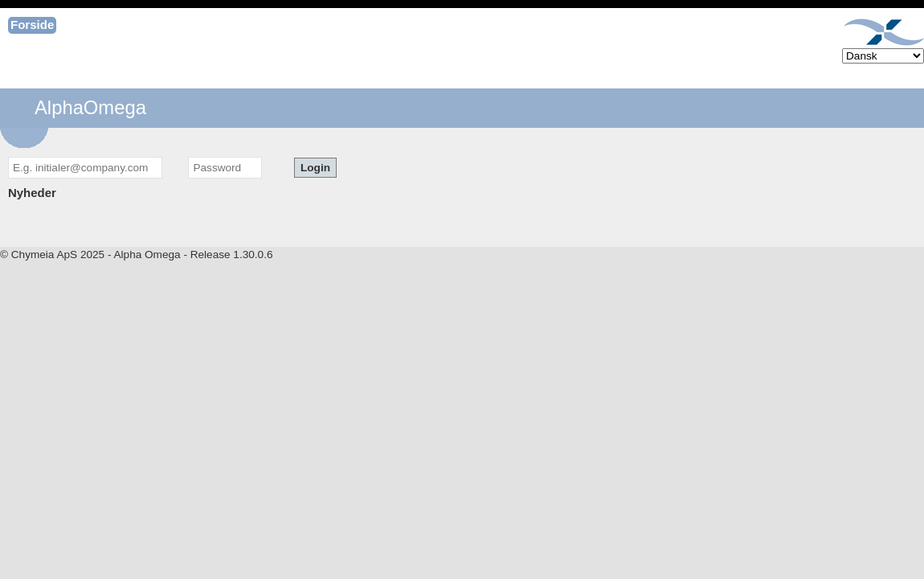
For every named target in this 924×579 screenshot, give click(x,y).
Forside (32, 25)
